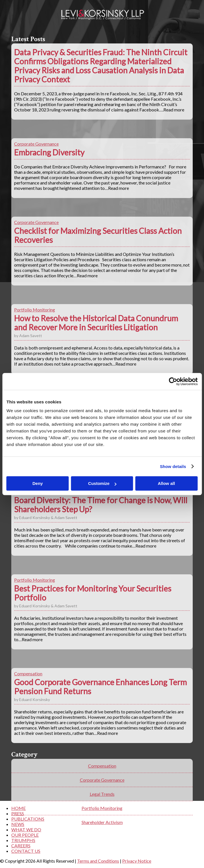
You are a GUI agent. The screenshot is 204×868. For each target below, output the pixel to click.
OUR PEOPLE (25, 835)
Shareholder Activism (102, 822)
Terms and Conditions (98, 861)
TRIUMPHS (23, 840)
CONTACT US (26, 851)
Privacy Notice (137, 861)
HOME (18, 808)
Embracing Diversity (49, 152)
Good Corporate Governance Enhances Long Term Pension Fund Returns (100, 687)
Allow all (166, 483)
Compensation (28, 673)
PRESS (18, 813)
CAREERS (21, 846)
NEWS (18, 824)
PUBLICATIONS (28, 819)
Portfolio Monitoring (35, 310)
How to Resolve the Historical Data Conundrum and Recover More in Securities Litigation (96, 323)
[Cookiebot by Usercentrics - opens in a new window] (173, 381)
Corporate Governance (36, 144)
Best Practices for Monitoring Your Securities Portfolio (93, 593)
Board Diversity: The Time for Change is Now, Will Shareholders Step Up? (101, 505)
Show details (173, 466)
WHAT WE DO (26, 829)
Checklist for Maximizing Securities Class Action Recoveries (98, 235)
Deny (38, 483)
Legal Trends (102, 794)
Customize (102, 483)
